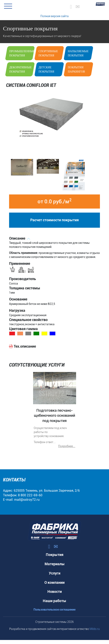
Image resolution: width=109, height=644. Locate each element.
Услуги (55, 573)
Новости (55, 592)
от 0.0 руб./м (55, 201)
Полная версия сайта (55, 16)
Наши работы (55, 601)
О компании (55, 582)
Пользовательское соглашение (55, 610)
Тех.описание (25, 346)
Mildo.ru (95, 629)
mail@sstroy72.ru (27, 500)
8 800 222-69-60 (30, 495)
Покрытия (55, 555)
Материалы (55, 564)
